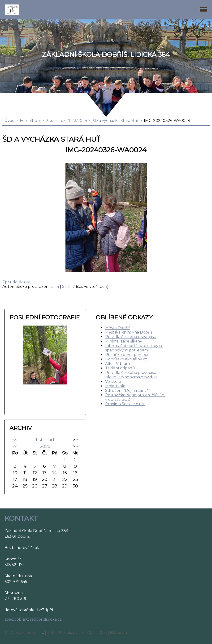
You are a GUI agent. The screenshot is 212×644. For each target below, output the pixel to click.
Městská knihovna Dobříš (129, 332)
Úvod (10, 121)
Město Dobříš (118, 328)
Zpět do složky (16, 282)
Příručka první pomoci (126, 355)
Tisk (51, 633)
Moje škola (115, 386)
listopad (45, 440)
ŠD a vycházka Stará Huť (116, 121)
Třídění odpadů (120, 368)
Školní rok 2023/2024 (67, 121)
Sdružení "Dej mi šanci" (127, 390)
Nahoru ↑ (119, 633)
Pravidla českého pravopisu (131, 337)
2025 (45, 446)
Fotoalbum (30, 121)
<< (15, 440)
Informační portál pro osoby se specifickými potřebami (134, 348)
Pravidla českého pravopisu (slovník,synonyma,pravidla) (131, 375)
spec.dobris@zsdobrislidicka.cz (33, 619)
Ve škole (113, 382)
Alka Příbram (117, 364)
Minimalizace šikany (124, 341)
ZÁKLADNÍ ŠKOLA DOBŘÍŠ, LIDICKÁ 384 (106, 55)
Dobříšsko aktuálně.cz (126, 359)
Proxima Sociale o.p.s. (125, 404)
